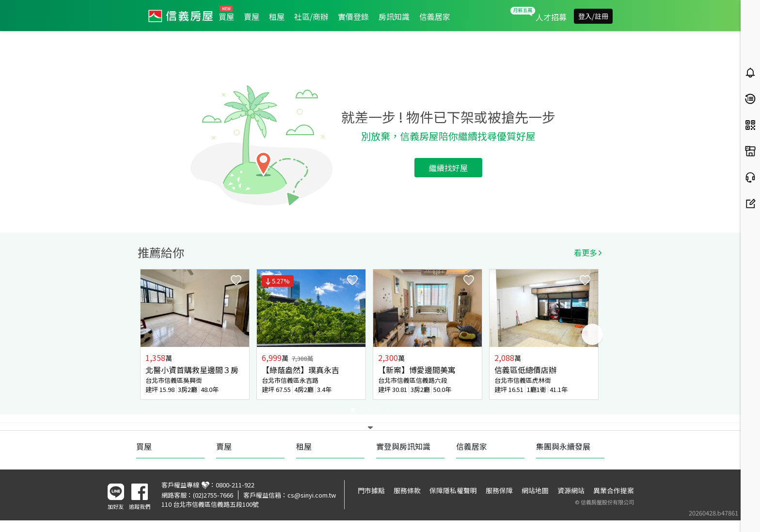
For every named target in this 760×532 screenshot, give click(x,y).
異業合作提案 (614, 490)
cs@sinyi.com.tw (312, 495)
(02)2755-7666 (213, 495)
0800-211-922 (235, 485)
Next (592, 334)
